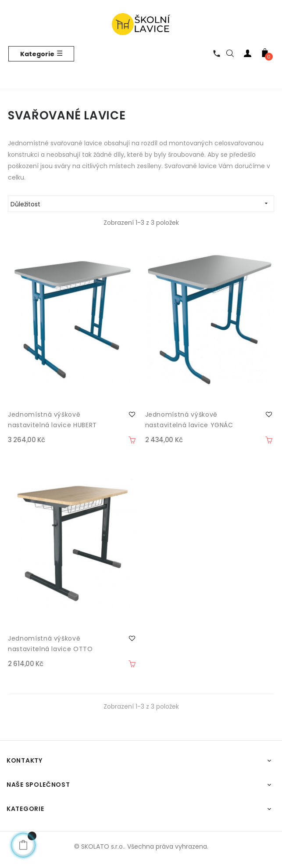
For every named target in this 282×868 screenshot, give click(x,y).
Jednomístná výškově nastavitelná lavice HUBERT (52, 420)
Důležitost (142, 203)
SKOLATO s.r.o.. (103, 846)
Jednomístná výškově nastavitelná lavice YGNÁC (189, 420)
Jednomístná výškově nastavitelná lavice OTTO (50, 644)
